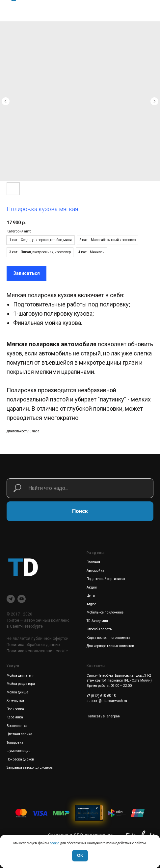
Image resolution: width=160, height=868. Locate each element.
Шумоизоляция (19, 751)
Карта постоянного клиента (108, 638)
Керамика (15, 717)
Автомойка (95, 571)
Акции (92, 587)
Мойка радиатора (21, 684)
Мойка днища (17, 692)
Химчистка (15, 700)
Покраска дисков (20, 759)
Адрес (91, 604)
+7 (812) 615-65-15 (101, 696)
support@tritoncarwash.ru (107, 701)
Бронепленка (17, 726)
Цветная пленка (19, 734)
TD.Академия (97, 621)
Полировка (15, 709)
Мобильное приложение (105, 612)
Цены (91, 596)
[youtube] (22, 599)
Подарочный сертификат (106, 579)
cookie (54, 843)
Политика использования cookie (37, 651)
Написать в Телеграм (104, 716)
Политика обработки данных (33, 645)
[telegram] (11, 599)
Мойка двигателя (21, 675)
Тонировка (15, 743)
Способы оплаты (100, 629)
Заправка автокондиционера (30, 768)
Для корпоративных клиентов (110, 646)
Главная (93, 562)
